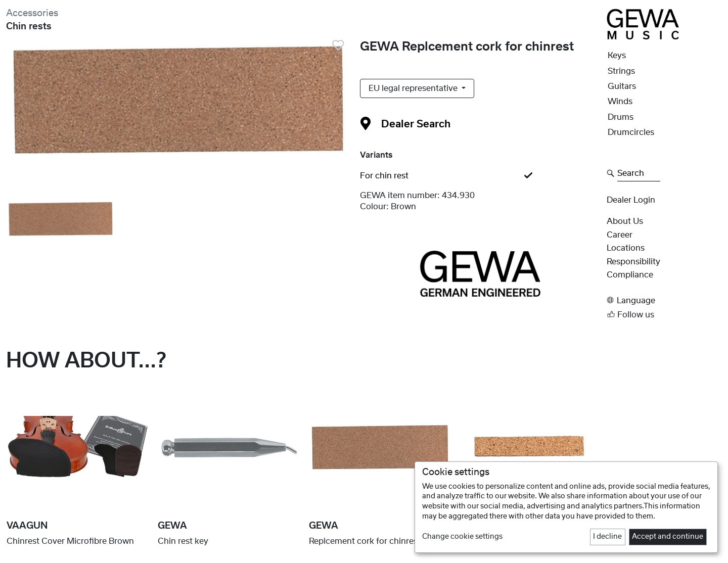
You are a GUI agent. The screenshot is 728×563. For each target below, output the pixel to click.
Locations (626, 248)
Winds (620, 102)
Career (620, 235)
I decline (607, 537)
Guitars (622, 86)
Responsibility (633, 262)
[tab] (480, 176)
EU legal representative (414, 88)
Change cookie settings (462, 537)
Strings (621, 71)
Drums (621, 117)
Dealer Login (631, 200)
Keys (617, 56)
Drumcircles (631, 132)
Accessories (32, 13)
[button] (664, 300)
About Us (625, 221)
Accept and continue (668, 537)
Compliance (630, 275)
